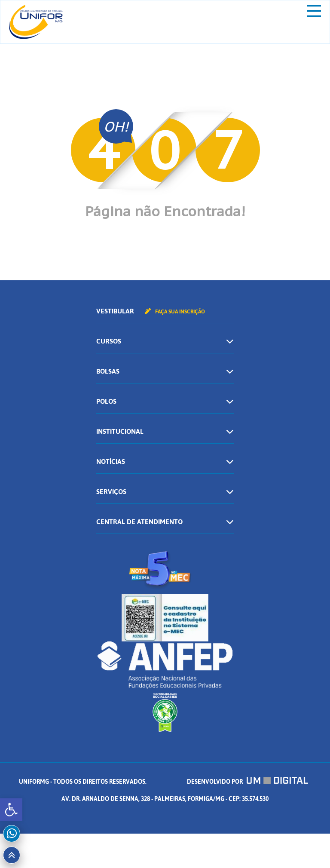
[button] (11, 810)
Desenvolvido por (247, 782)
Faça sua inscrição (175, 312)
